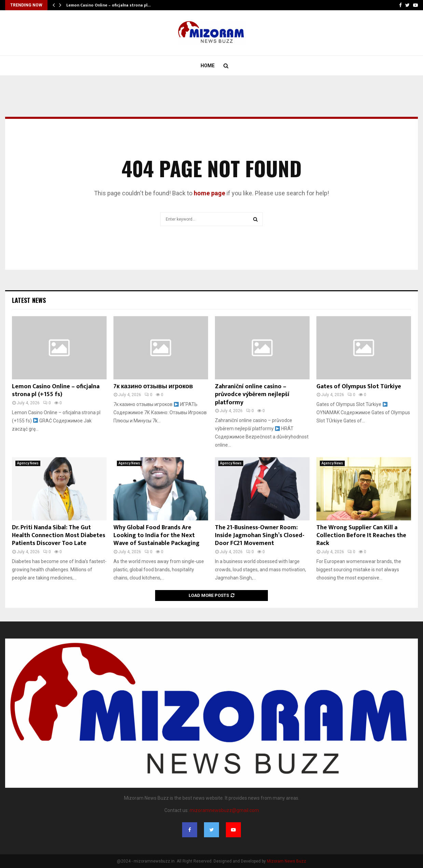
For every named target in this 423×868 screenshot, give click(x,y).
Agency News (28, 463)
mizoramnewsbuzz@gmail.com (224, 810)
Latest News (29, 300)
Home (208, 66)
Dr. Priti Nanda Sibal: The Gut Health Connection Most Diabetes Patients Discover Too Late (59, 536)
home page (209, 193)
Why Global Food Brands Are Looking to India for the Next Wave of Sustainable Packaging (156, 536)
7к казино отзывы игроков (153, 387)
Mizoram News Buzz (286, 861)
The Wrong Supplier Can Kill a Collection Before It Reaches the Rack (361, 536)
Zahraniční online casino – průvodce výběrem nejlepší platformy (252, 395)
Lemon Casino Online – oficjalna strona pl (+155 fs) (56, 390)
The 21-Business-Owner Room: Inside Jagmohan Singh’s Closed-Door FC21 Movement (260, 536)
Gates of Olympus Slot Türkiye (359, 387)
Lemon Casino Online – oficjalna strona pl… (108, 5)
